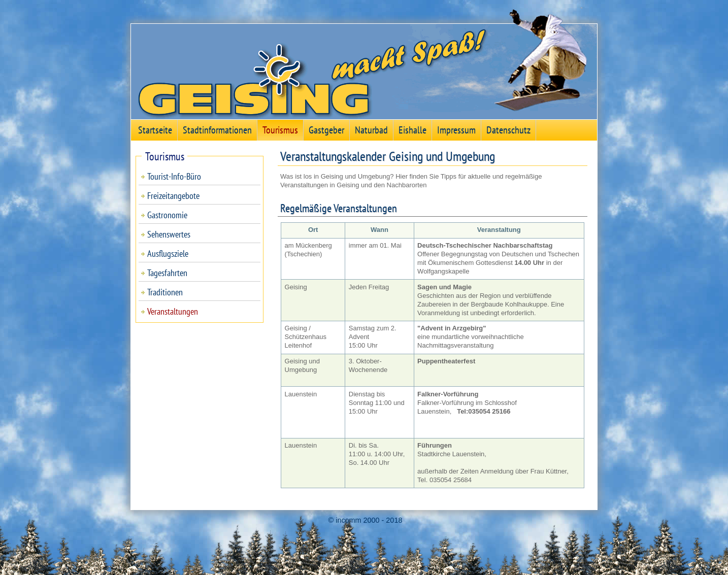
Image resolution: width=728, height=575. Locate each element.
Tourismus (280, 130)
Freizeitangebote (173, 196)
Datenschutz (508, 130)
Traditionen (165, 292)
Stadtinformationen (217, 130)
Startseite (155, 130)
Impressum (456, 130)
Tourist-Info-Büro (174, 176)
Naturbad (371, 130)
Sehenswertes (169, 234)
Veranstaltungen (173, 311)
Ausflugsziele (168, 253)
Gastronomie (167, 215)
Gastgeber (326, 130)
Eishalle (412, 130)
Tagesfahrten (167, 273)
